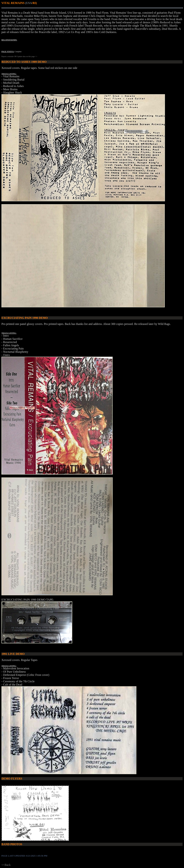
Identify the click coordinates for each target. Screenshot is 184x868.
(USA (28, 3)
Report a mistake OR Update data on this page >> (19, 56)
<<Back (6, 865)
